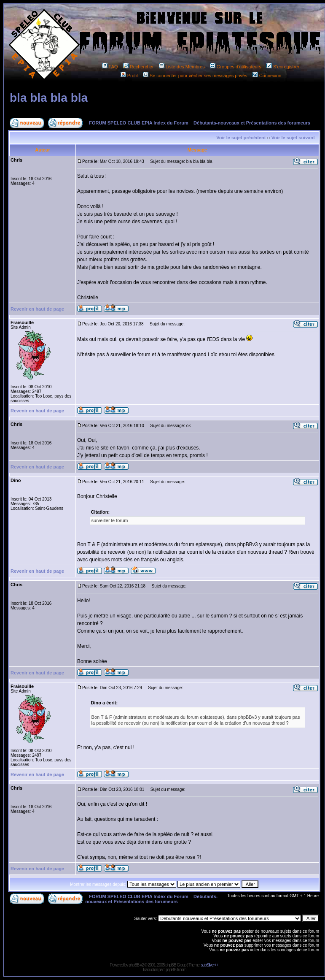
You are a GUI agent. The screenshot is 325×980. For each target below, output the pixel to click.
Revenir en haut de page (37, 309)
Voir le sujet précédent (241, 138)
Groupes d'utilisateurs (236, 67)
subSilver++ (210, 965)
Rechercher (138, 67)
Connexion (267, 76)
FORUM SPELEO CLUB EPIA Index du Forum (139, 123)
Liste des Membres (182, 67)
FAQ (110, 67)
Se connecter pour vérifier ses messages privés (195, 76)
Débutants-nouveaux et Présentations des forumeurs (252, 123)
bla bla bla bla (49, 98)
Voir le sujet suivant (293, 138)
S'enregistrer (283, 67)
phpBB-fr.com (176, 970)
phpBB (134, 965)
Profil (129, 76)
